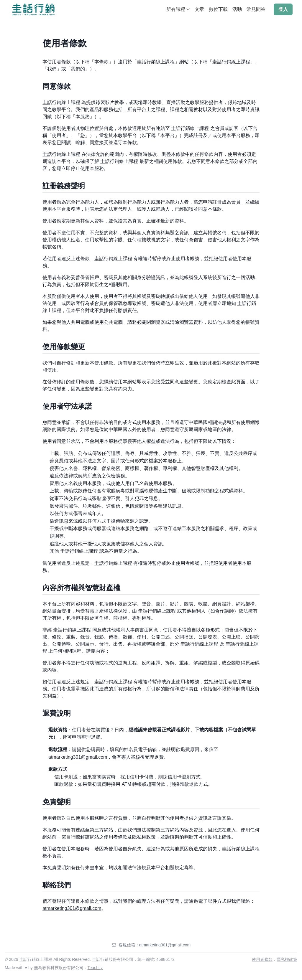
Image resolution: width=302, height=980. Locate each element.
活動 (237, 9)
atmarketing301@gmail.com (78, 757)
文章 (199, 9)
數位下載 (218, 9)
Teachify (95, 968)
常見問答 (256, 9)
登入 (283, 9)
